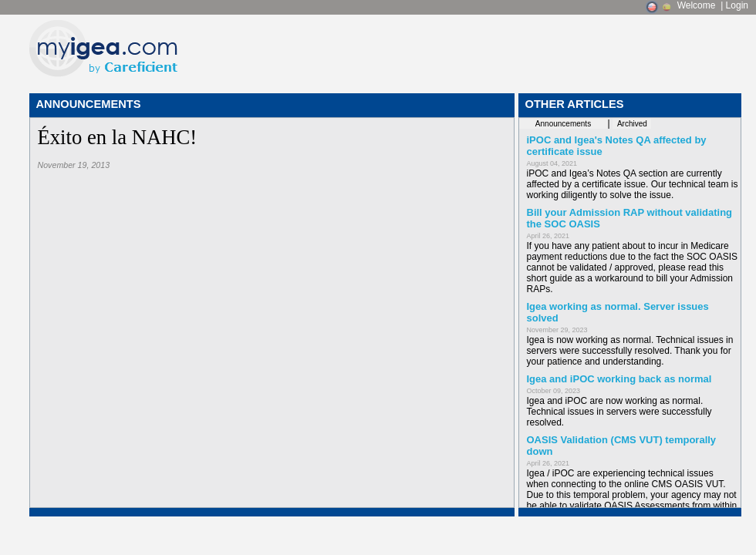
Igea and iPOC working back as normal (619, 379)
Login (737, 5)
